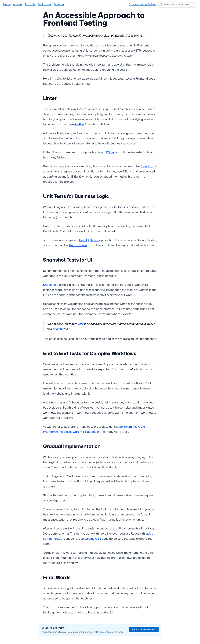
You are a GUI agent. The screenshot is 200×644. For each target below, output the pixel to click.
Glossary (59, 4)
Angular (58, 329)
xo (45, 171)
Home (7, 4)
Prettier (79, 124)
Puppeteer (92, 432)
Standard (147, 166)
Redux (94, 240)
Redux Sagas (78, 245)
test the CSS (93, 539)
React (83, 240)
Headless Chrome (72, 432)
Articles (18, 4)
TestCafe (139, 427)
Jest (80, 324)
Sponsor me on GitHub (143, 4)
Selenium (125, 427)
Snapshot (50, 285)
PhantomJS (51, 432)
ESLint (110, 152)
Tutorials (30, 4)
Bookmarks (44, 4)
